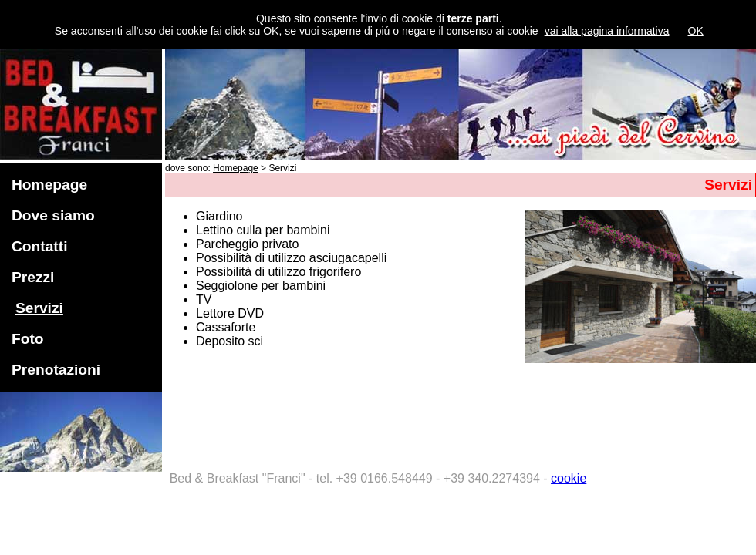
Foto (28, 339)
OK (696, 31)
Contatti (39, 246)
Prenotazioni (56, 370)
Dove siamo (53, 215)
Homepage (49, 185)
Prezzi (33, 277)
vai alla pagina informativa (607, 31)
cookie (569, 478)
